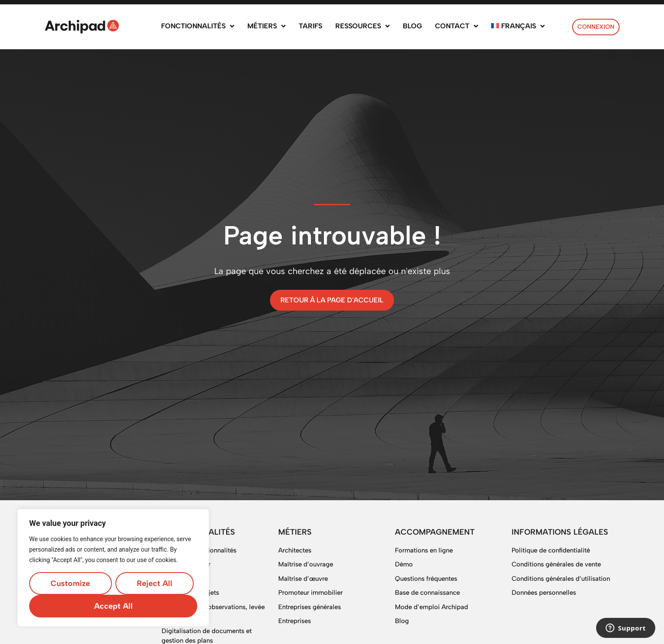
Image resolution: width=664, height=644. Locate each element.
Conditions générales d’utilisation (561, 579)
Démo (404, 564)
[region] (113, 568)
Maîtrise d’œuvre (303, 579)
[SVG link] (82, 27)
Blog (402, 621)
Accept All (113, 606)
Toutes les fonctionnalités (199, 550)
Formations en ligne (424, 550)
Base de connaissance (427, 593)
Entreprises (295, 621)
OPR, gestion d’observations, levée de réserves (213, 612)
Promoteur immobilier (310, 593)
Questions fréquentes (426, 579)
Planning (174, 579)
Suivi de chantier (186, 564)
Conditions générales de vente (556, 564)
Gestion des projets (190, 593)
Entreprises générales (310, 607)
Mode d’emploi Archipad (431, 607)
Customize (70, 583)
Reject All (155, 583)
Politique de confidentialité (551, 550)
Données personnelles (544, 593)
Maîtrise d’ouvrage (306, 564)
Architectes (295, 550)
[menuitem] (518, 27)
